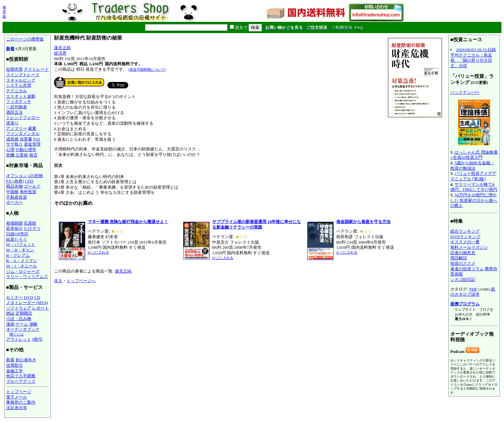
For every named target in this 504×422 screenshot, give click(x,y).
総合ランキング (465, 231)
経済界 (60, 53)
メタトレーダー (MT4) (27, 303)
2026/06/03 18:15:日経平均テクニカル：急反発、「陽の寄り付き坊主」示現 (473, 58)
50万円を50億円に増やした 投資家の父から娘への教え (474, 200)
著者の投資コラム (467, 269)
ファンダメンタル (23, 134)
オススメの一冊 (465, 242)
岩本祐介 (14, 228)
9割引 (37, 339)
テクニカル (17, 91)
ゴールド (32, 186)
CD (37, 297)
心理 (10, 150)
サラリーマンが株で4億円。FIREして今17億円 (474, 187)
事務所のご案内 (21, 402)
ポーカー (14, 202)
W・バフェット (21, 244)
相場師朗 (14, 223)
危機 (10, 155)
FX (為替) (15, 181)
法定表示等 (17, 408)
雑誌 (10, 313)
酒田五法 (14, 112)
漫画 (10, 324)
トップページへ (81, 281)
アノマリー (17, 128)
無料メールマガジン (469, 247)
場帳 (33, 324)
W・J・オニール (22, 266)
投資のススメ (463, 263)
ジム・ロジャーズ (23, 271)
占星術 (22, 155)
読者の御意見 (463, 253)
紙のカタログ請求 (473, 292)
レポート (40, 308)
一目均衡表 (17, 107)
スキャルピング (21, 80)
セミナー (14, 297)
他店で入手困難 (21, 376)
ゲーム (22, 324)
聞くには (17, 334)
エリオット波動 (21, 96)
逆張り (12, 123)
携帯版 (4, 12)
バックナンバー (465, 92)
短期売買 (14, 69)
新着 (10, 49)
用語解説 (459, 258)
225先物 (35, 176)
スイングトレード (23, 75)
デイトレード (36, 69)
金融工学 (14, 371)
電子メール (17, 397)
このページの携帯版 (25, 39)
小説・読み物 (19, 319)
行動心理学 (26, 150)
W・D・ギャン (20, 250)
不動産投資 (17, 197)
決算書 (26, 139)
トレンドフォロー (23, 117)
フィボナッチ (19, 101)
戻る (58, 281)
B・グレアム (18, 255)
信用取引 (14, 365)
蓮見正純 (62, 48)
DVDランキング (465, 237)
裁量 (32, 128)
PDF (473, 289)
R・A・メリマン (22, 260)
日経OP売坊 (17, 234)
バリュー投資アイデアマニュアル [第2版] (473, 176)
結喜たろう (17, 239)
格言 (33, 155)
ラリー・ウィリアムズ (27, 277)
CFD (29, 181)
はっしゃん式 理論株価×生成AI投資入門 (474, 155)
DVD (28, 297)
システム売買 (19, 85)
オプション (17, 176)
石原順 (30, 223)
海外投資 (28, 192)
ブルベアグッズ (21, 381)
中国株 (12, 192)
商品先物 (14, 186)
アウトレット (19, 339)
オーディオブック (23, 329)
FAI (37, 139)
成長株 (12, 139)
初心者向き (26, 360)
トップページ (19, 392)
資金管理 (32, 144)
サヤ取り (14, 144)
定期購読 (24, 313)
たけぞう (32, 228)
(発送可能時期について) (147, 69)
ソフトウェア (19, 308)
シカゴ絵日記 (463, 279)
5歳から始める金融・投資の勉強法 (472, 166)
